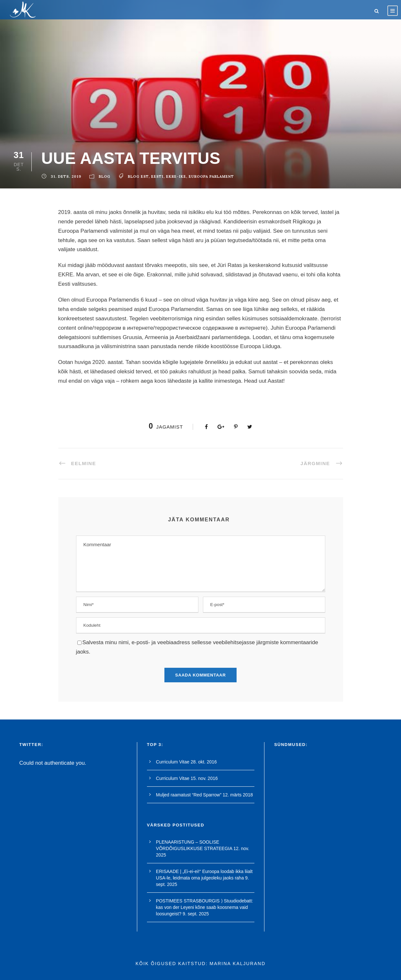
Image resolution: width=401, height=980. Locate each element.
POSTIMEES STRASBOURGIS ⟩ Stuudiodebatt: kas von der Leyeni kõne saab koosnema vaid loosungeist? (205, 907)
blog (105, 176)
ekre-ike (176, 176)
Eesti (157, 176)
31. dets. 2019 (66, 176)
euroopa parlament (211, 176)
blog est (138, 176)
